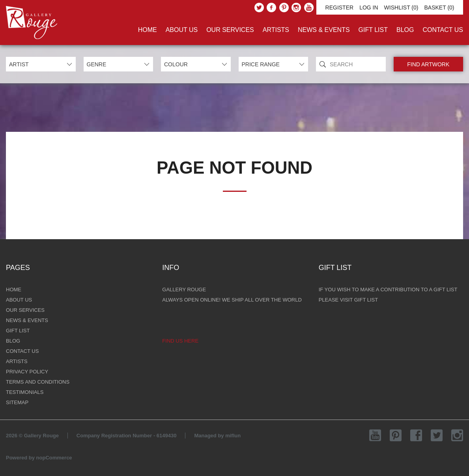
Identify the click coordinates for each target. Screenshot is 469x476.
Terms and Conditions (38, 382)
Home (148, 30)
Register (340, 7)
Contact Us (443, 30)
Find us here (180, 341)
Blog (405, 30)
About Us (182, 30)
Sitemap (17, 402)
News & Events (324, 30)
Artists (276, 30)
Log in (369, 7)
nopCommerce (54, 458)
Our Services (230, 30)
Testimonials (25, 392)
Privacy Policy (27, 372)
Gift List (373, 30)
